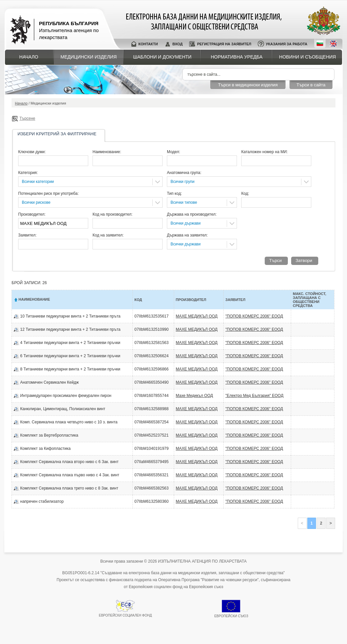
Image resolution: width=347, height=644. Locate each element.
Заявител (235, 300)
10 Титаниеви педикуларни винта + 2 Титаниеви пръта (70, 316)
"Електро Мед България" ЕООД (254, 396)
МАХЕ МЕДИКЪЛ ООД (197, 316)
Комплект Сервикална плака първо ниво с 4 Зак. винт (70, 475)
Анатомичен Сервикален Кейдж (49, 382)
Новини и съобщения (308, 57)
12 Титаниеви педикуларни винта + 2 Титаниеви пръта (70, 329)
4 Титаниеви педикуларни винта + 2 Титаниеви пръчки (70, 343)
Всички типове (184, 202)
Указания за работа (287, 44)
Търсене (27, 118)
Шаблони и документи (162, 57)
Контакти (148, 44)
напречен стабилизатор (42, 501)
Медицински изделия (89, 57)
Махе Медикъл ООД (194, 396)
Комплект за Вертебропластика (49, 435)
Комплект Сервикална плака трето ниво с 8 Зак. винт (69, 488)
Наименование (34, 299)
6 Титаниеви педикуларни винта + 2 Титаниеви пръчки (70, 356)
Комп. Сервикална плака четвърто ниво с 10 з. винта (69, 422)
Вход (178, 44)
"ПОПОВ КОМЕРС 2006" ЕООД (254, 316)
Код (138, 300)
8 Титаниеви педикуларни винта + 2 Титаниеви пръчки (70, 369)
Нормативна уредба (237, 57)
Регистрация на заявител (224, 44)
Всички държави (186, 223)
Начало (29, 57)
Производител (191, 300)
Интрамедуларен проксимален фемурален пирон (66, 396)
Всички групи (182, 182)
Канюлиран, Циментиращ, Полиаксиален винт (63, 409)
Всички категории (38, 182)
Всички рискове (36, 202)
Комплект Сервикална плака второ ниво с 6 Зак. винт (69, 462)
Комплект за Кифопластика (45, 449)
